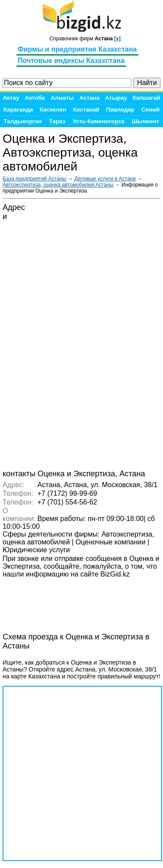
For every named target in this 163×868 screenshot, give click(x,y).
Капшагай (146, 98)
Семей (150, 110)
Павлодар (120, 110)
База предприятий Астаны (34, 179)
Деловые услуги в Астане (105, 179)
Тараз (57, 121)
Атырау (116, 98)
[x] (118, 39)
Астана (90, 98)
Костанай (86, 110)
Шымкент (145, 121)
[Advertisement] (72, 600)
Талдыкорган (22, 121)
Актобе (35, 98)
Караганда (18, 110)
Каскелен (53, 110)
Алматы (62, 98)
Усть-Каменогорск (98, 121)
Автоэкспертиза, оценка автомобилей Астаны (58, 185)
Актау (11, 98)
